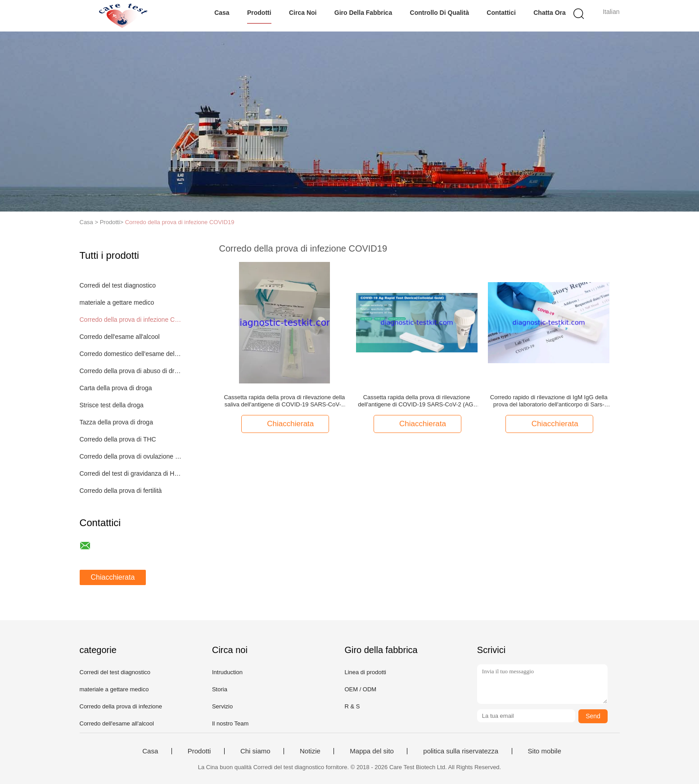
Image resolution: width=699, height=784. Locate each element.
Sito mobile (545, 751)
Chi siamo (255, 751)
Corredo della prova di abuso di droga (131, 371)
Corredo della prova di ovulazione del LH (131, 456)
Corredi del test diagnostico (118, 285)
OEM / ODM (360, 689)
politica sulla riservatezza (461, 751)
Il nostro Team (230, 723)
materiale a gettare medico (117, 302)
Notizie (310, 751)
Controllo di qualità (440, 13)
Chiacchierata (113, 577)
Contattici (501, 13)
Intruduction (227, 672)
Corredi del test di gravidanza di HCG (131, 473)
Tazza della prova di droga (116, 422)
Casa (222, 13)
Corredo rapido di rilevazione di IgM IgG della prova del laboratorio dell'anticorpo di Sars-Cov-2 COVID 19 (549, 401)
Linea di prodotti (365, 672)
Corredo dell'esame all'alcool (120, 337)
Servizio (222, 706)
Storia (220, 689)
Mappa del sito (372, 751)
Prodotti (259, 13)
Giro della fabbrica (363, 13)
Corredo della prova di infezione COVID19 (180, 222)
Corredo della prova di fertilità (121, 491)
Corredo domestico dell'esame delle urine (131, 354)
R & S (352, 706)
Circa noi (303, 13)
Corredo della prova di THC (118, 439)
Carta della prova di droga (116, 388)
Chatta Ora (550, 13)
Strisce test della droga (112, 405)
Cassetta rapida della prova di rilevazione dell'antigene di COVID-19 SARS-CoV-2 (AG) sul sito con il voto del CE (416, 401)
